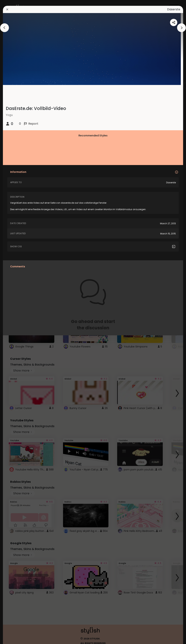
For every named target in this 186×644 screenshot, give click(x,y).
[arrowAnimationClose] (5, 28)
